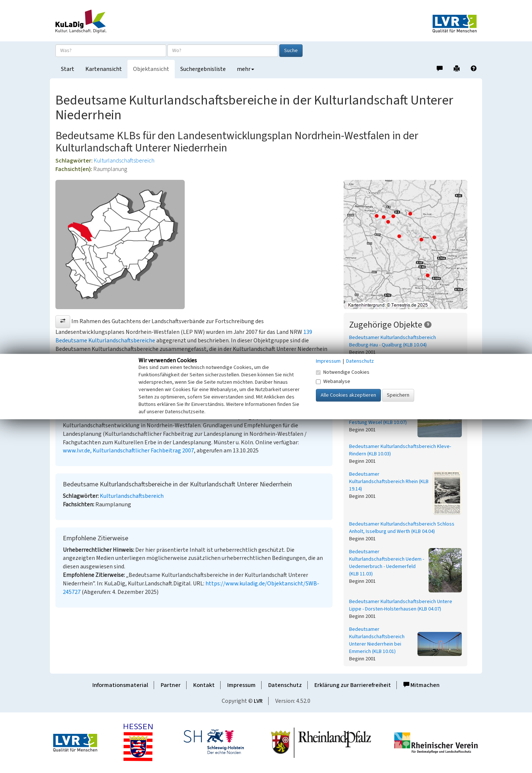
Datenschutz (285, 685)
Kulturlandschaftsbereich (124, 161)
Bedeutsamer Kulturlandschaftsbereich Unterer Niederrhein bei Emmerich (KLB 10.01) (377, 640)
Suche (291, 51)
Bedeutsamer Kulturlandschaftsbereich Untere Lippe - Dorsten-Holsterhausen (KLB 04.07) (401, 605)
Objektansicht (151, 69)
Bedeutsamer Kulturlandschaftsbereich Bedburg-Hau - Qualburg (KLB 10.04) (393, 341)
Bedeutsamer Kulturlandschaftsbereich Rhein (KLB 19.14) (389, 482)
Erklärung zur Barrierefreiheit (353, 685)
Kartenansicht (104, 69)
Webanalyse (333, 382)
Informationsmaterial (120, 685)
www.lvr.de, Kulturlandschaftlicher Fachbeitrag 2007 (128, 451)
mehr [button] (245, 69)
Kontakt (204, 685)
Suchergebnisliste (203, 69)
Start (68, 69)
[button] (63, 322)
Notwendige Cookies (343, 372)
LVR (258, 701)
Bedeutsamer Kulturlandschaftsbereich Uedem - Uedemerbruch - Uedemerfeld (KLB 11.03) (387, 563)
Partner (171, 685)
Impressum (241, 685)
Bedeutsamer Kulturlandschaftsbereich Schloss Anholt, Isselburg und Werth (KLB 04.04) (402, 528)
